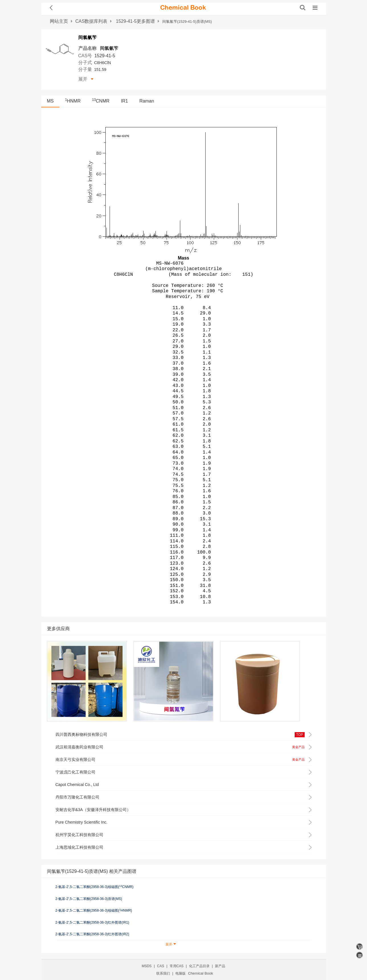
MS (50, 101)
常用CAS (177, 966)
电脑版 (181, 973)
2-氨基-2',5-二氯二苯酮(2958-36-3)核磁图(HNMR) (94, 910)
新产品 (220, 966)
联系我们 (163, 973)
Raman (147, 101)
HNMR (73, 101)
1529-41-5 (105, 56)
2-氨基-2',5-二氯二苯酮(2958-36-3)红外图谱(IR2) (92, 934)
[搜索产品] (303, 8)
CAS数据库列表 (92, 21)
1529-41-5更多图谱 (135, 21)
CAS (161, 966)
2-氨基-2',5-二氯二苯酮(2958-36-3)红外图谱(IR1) (92, 922)
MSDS (147, 966)
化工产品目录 (199, 966)
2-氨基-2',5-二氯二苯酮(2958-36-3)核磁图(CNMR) (95, 887)
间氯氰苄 (109, 48)
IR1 (125, 101)
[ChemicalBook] (183, 8)
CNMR (101, 101)
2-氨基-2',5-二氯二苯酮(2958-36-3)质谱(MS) (89, 899)
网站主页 (59, 21)
